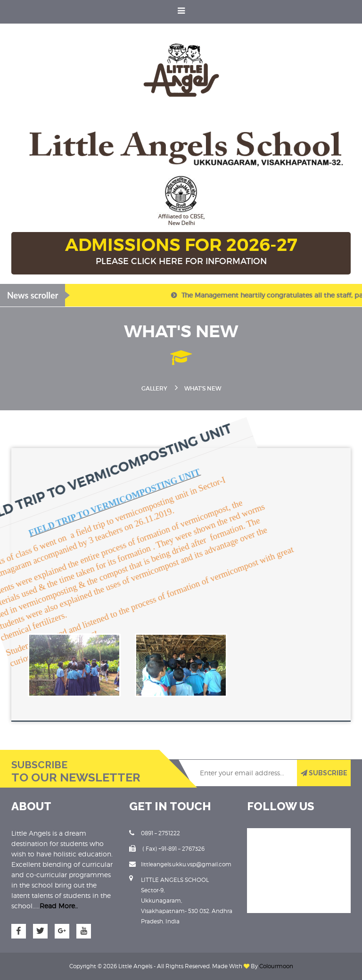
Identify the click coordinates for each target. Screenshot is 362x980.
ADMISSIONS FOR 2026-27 (181, 252)
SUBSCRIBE (324, 773)
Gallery (154, 388)
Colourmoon (276, 966)
